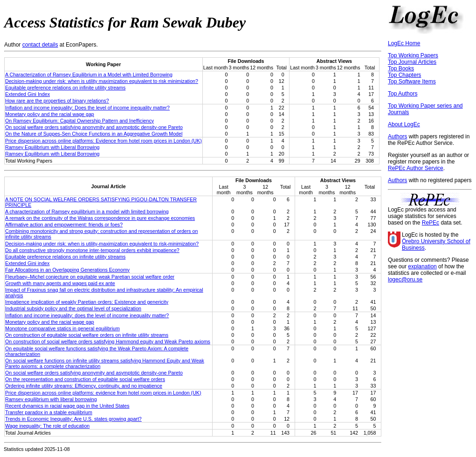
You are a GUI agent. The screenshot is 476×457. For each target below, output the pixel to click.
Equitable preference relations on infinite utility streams (65, 88)
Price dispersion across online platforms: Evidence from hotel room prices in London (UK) (103, 141)
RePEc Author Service (416, 168)
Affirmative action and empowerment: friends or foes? (64, 225)
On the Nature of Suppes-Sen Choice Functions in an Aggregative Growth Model (94, 134)
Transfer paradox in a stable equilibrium (49, 412)
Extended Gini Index (28, 94)
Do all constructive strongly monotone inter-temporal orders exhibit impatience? (92, 250)
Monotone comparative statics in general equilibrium (62, 328)
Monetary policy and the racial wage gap (50, 114)
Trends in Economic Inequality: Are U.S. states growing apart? (73, 419)
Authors (397, 136)
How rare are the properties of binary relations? (57, 101)
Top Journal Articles (412, 62)
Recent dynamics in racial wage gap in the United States (67, 406)
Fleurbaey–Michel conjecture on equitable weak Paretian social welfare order (90, 277)
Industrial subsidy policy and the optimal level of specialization (73, 308)
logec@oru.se (405, 280)
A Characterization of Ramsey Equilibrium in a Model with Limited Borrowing (89, 75)
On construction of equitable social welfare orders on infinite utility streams (87, 335)
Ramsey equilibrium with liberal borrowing (51, 399)
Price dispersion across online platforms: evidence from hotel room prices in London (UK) (103, 393)
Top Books (401, 68)
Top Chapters (404, 75)
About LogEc (404, 124)
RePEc (431, 223)
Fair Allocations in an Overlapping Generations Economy (67, 270)
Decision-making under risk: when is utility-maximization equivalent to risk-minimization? (102, 244)
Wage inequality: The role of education (47, 426)
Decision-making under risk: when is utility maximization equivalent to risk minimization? (102, 81)
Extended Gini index (27, 263)
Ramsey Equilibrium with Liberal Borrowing (52, 147)
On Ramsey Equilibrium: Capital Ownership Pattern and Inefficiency (79, 121)
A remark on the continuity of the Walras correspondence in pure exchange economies (100, 218)
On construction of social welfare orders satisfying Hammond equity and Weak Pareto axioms (108, 341)
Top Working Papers (413, 55)
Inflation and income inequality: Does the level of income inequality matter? (87, 108)
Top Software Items (412, 82)
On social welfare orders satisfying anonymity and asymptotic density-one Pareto (94, 127)
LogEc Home (404, 43)
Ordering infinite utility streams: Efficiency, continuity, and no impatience (84, 386)
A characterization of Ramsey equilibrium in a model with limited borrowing (87, 211)
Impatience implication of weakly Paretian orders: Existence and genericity (87, 302)
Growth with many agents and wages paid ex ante (60, 283)
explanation (422, 266)
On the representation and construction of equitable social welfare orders (85, 379)
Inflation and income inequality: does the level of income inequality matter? (87, 315)
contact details (40, 45)
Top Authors (403, 94)
